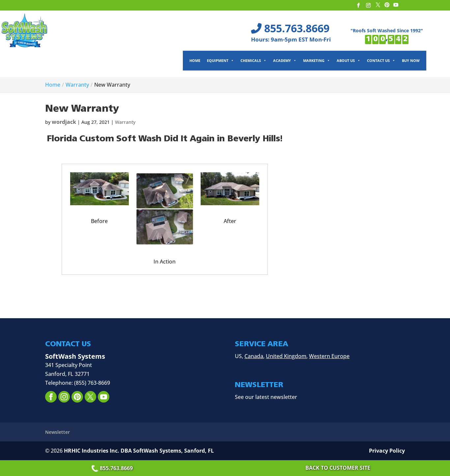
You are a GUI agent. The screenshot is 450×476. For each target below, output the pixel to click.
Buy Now (411, 60)
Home (195, 60)
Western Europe (329, 356)
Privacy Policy (387, 451)
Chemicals (253, 61)
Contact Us (381, 61)
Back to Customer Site (338, 468)
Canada (254, 356)
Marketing (317, 61)
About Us (349, 61)
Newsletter (57, 432)
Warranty (125, 122)
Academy (285, 61)
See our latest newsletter (266, 397)
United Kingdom (286, 356)
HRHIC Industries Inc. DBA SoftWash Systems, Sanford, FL (139, 451)
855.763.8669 (113, 468)
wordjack (64, 122)
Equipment (220, 61)
